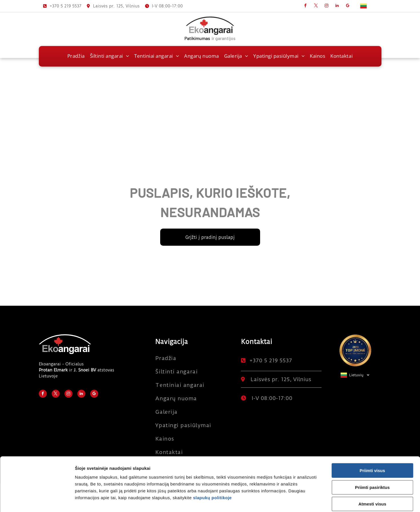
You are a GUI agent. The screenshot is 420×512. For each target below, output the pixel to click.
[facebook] (306, 6)
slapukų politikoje (212, 469)
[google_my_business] (348, 6)
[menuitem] (76, 56)
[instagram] (327, 6)
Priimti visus (372, 442)
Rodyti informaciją (303, 501)
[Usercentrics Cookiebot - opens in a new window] (37, 501)
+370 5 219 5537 (66, 6)
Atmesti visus (372, 476)
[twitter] (316, 6)
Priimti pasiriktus (372, 459)
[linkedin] (337, 6)
